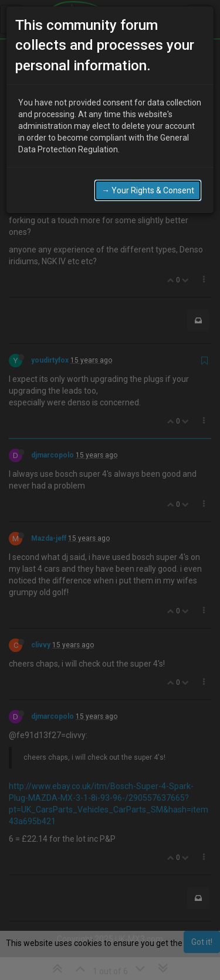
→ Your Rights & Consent (148, 190)
